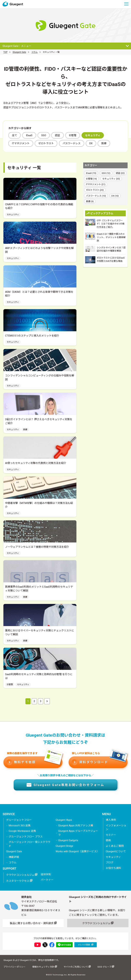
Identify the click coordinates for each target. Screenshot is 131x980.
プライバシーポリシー (14, 967)
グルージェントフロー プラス (26, 837)
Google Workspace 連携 (22, 831)
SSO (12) (106, 173)
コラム (34, 52)
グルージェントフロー (19, 820)
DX (91, 143)
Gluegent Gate (19, 52)
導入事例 (111, 820)
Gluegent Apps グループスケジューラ (78, 833)
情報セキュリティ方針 (45, 967)
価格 (108, 840)
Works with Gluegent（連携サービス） (77, 851)
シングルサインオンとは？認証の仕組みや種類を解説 (105, 249)
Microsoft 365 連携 (20, 826)
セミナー (111, 835)
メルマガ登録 (86, 945)
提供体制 (46, 874)
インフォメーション (116, 827)
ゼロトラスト (46, 143)
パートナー (47, 880)
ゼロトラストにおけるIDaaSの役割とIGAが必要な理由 (105, 260)
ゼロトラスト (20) (95, 190)
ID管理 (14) (91, 179)
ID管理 (73, 135)
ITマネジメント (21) (96, 184)
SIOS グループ (106, 967)
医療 (104, 143)
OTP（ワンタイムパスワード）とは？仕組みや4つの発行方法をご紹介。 (105, 224)
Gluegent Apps (64, 820)
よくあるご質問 (115, 846)
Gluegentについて (116, 851)
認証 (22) (120, 173)
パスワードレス (72, 143)
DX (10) (115, 196)
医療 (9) (90, 201)
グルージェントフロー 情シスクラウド (30, 844)
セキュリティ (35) (111, 179)
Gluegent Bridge (64, 846)
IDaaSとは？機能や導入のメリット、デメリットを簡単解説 (105, 237)
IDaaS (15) (91, 173)
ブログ (110, 862)
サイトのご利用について (77, 967)
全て (14, 135)
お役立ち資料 (113, 868)
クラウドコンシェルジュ (22, 875)
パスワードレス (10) (96, 196)
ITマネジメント (21, 143)
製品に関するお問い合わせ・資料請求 (33, 923)
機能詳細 (14, 857)
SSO (44, 135)
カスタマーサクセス (19, 881)
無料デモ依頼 (34, 761)
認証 (57, 135)
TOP (5, 52)
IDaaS (29, 135)
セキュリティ (113, 857)
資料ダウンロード (100, 761)
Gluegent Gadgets (68, 840)
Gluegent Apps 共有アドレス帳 (76, 826)
